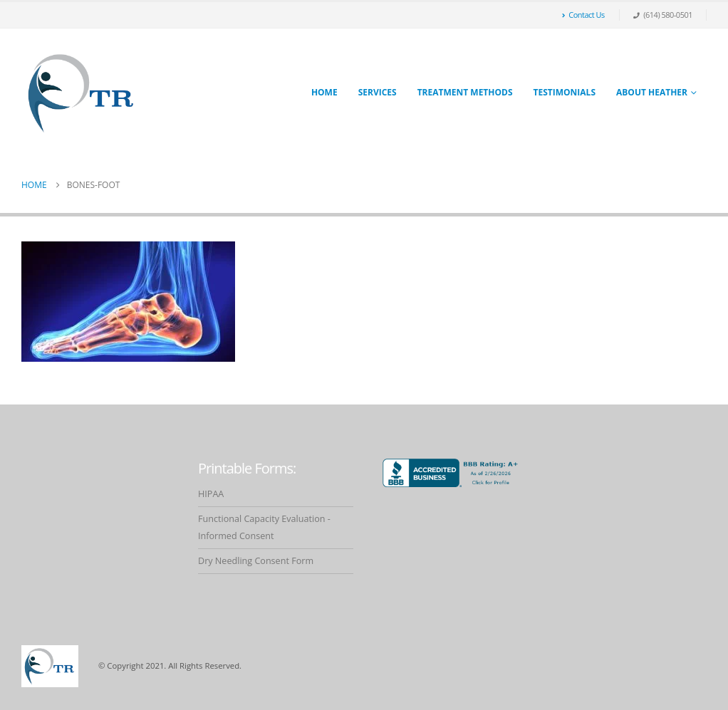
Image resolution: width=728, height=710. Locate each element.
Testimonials (565, 92)
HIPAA (211, 494)
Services (378, 92)
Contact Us (583, 15)
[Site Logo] (82, 93)
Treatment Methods (465, 92)
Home (324, 92)
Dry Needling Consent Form (256, 561)
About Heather (652, 92)
